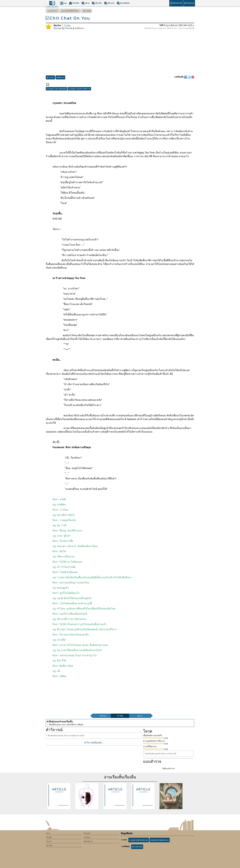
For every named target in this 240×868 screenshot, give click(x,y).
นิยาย (85, 3)
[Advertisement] (120, 53)
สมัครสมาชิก (176, 3)
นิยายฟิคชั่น (123, 3)
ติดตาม (60, 78)
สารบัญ (87, 11)
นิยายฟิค (49, 846)
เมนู (63, 3)
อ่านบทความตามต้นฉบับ (56, 89)
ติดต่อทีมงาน (88, 841)
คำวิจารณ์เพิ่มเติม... (94, 743)
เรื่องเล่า (109, 3)
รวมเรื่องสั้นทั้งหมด (70, 11)
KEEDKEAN (52, 6)
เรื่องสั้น (97, 3)
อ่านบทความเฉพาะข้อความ (79, 89)
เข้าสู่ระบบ (189, 3)
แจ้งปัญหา (87, 837)
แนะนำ (50, 78)
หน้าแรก (53, 11)
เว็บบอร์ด (87, 833)
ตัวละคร (103, 716)
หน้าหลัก (74, 3)
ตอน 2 (140, 716)
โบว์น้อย (66, 26)
